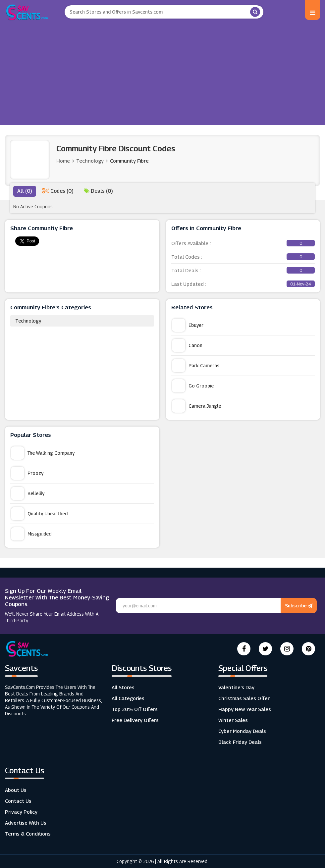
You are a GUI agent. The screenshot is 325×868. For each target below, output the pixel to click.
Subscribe (299, 606)
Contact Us (18, 801)
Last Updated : (243, 284)
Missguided (31, 534)
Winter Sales (233, 720)
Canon (187, 345)
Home (63, 161)
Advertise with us (26, 823)
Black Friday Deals (240, 742)
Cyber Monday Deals (242, 731)
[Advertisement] (162, 70)
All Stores (123, 687)
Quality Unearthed (39, 514)
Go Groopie (193, 386)
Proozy (27, 473)
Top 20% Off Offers (135, 709)
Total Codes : (243, 257)
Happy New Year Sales (245, 709)
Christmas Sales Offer (244, 698)
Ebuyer (188, 325)
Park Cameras (196, 366)
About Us (16, 790)
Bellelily (28, 493)
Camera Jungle (196, 406)
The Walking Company (43, 453)
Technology (28, 321)
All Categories (128, 698)
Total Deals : (243, 270)
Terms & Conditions (28, 834)
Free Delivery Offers (135, 720)
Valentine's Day (236, 687)
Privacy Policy (21, 812)
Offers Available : (243, 243)
